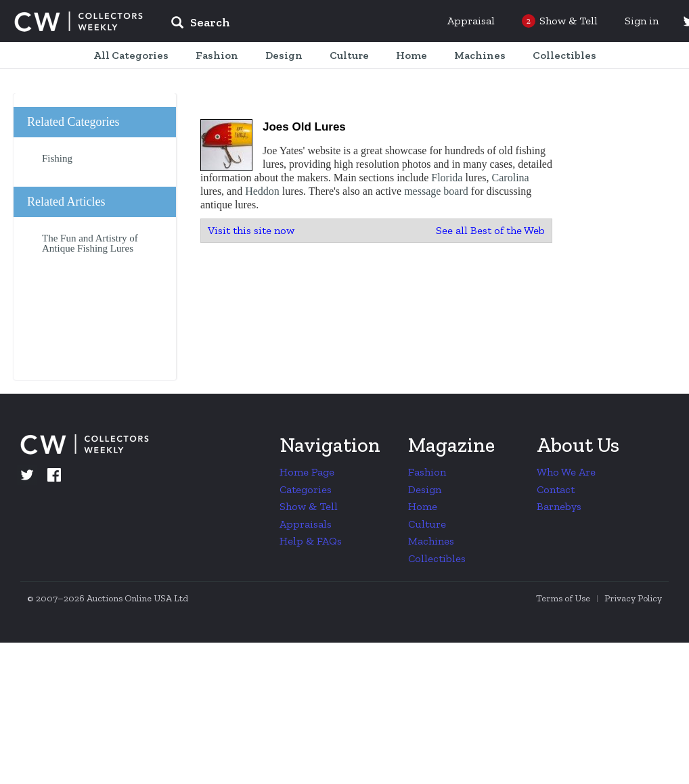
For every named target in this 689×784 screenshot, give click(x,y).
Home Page (307, 472)
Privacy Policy (633, 598)
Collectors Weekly (79, 22)
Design (425, 489)
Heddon (262, 191)
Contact (556, 489)
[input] (298, 24)
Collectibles (437, 558)
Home (423, 506)
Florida (447, 178)
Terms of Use (563, 598)
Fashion (427, 472)
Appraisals (306, 524)
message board (436, 191)
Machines (431, 541)
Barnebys (559, 506)
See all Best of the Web (490, 230)
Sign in (642, 21)
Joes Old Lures (304, 127)
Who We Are (566, 472)
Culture (427, 524)
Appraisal (471, 21)
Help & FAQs (311, 541)
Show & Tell (309, 506)
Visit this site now (251, 230)
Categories (306, 489)
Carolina (511, 178)
